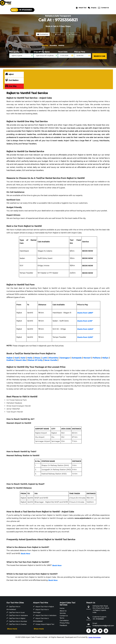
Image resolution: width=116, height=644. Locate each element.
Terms (62, 622)
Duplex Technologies (95, 641)
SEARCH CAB (99, 61)
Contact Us (103, 8)
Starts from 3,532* (85, 341)
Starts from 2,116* (85, 325)
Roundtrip (64, 45)
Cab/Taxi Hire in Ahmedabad (13, 612)
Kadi (17, 362)
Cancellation (64, 624)
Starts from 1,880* (85, 317)
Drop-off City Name (42, 57)
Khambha (53, 362)
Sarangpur (65, 362)
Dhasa (37, 362)
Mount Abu (21, 364)
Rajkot (10, 362)
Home (62, 612)
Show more (12, 633)
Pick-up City (14, 57)
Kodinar (10, 364)
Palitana (97, 362)
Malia (30, 362)
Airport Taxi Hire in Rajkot (45, 611)
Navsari (87, 362)
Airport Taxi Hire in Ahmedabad (41, 624)
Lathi (45, 362)
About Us (63, 615)
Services (63, 617)
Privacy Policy (65, 627)
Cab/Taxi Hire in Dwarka (18, 628)
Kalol (23, 362)
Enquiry (92, 8)
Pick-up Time (80, 57)
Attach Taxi (81, 8)
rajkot (9, 78)
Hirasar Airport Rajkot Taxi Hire (44, 630)
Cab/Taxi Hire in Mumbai (18, 625)
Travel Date (63, 57)
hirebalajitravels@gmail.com (103, 630)
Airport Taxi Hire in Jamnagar (41, 615)
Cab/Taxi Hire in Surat (17, 616)
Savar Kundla (51, 364)
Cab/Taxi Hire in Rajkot (17, 622)
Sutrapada (77, 362)
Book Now (26, 558)
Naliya (105, 362)
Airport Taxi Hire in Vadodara (46, 619)
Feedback (63, 629)
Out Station (12, 84)
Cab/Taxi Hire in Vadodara (18, 619)
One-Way (48, 45)
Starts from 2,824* (85, 333)
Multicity (48, 51)
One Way (11, 90)
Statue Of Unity (35, 364)
